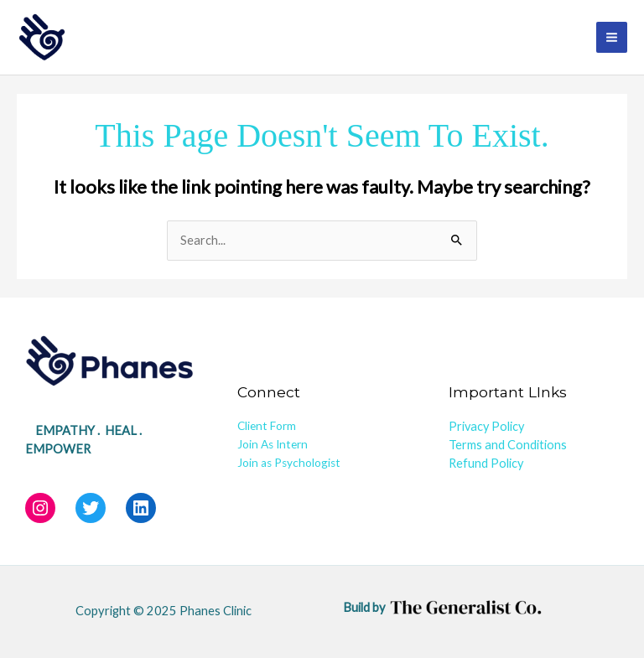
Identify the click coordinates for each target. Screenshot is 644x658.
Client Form (267, 426)
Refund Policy (486, 463)
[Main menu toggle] (612, 37)
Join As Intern (273, 444)
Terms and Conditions (508, 445)
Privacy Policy (486, 426)
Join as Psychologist (289, 463)
